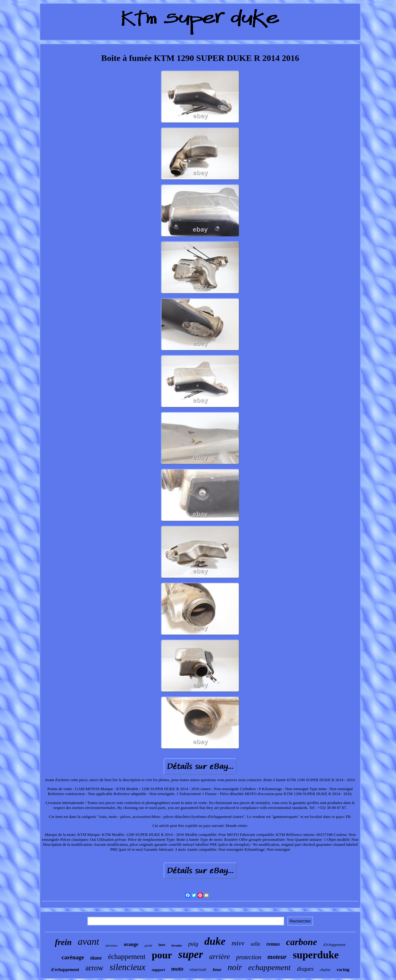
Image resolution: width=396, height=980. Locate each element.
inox (162, 945)
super (191, 954)
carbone (302, 942)
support (158, 970)
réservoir (198, 969)
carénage (73, 957)
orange (131, 944)
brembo (177, 945)
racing (343, 969)
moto (177, 969)
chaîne (325, 970)
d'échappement (334, 945)
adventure (111, 946)
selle (255, 944)
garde (148, 945)
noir (235, 967)
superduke (316, 955)
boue (217, 970)
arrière (220, 956)
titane (96, 958)
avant (88, 941)
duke (215, 941)
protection (249, 957)
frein (63, 942)
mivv (238, 943)
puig (193, 944)
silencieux (127, 967)
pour (162, 955)
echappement (269, 967)
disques (305, 969)
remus (273, 944)
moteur (277, 957)
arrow (94, 968)
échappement (127, 957)
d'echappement (65, 970)
